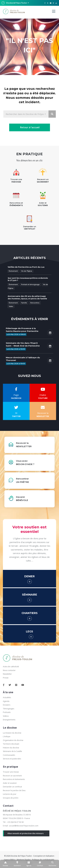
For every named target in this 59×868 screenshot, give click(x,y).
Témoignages (9, 709)
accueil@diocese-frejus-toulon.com (24, 826)
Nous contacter (9, 670)
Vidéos (6, 716)
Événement (13, 271)
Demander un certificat (12, 787)
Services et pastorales (12, 759)
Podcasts (7, 712)
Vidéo (11, 306)
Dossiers (7, 705)
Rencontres (35, 303)
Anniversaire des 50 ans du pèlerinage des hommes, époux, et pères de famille (27, 297)
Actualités (7, 697)
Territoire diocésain (11, 744)
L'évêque (7, 736)
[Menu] (54, 11)
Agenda (6, 701)
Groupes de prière (11, 798)
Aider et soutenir (10, 783)
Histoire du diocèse (11, 748)
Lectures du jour (10, 794)
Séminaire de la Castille (12, 751)
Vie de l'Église (27, 271)
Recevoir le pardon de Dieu (14, 790)
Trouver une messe (11, 772)
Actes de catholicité (11, 667)
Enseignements (9, 720)
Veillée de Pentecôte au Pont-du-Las (26, 267)
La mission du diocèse (12, 733)
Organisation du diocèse (13, 740)
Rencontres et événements (14, 779)
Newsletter (7, 674)
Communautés (9, 755)
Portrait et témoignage (30, 285)
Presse (6, 678)
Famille (24, 303)
